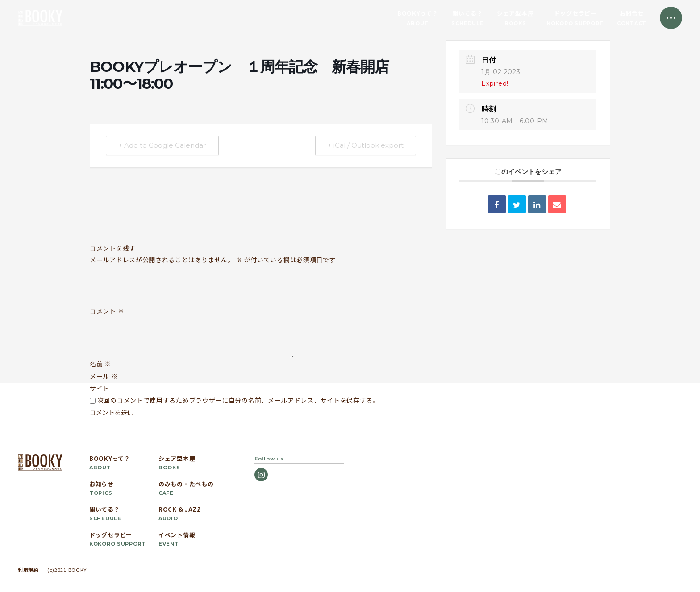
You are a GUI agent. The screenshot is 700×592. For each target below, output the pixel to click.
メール (104, 376)
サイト (100, 388)
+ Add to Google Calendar (162, 146)
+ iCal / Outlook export (365, 146)
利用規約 (28, 570)
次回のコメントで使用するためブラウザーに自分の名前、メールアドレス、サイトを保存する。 (238, 400)
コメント (107, 311)
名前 (100, 364)
